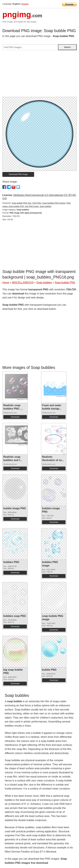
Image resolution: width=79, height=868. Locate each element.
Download (15, 417)
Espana (25, 4)
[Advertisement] (39, 75)
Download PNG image (18, 174)
